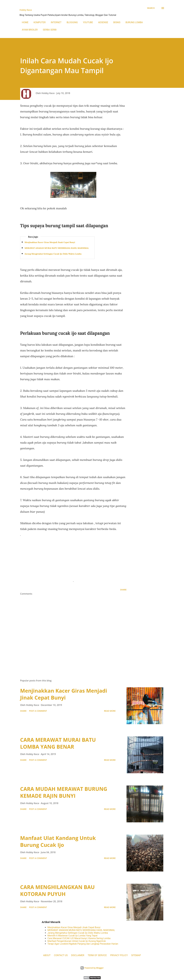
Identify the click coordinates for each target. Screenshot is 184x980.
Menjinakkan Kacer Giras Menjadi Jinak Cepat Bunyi (50, 242)
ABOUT (47, 955)
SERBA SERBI (50, 30)
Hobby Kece (26, 10)
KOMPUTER (40, 22)
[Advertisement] (73, 558)
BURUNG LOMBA (134, 22)
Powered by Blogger (92, 968)
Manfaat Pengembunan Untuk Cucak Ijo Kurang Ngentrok (77, 941)
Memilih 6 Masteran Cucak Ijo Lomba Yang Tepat (72, 936)
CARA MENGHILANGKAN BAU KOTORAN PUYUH (57, 891)
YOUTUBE (88, 22)
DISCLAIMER (78, 955)
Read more (110, 711)
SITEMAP (136, 955)
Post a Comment (38, 711)
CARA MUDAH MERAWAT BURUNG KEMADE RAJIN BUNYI (64, 792)
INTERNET (56, 22)
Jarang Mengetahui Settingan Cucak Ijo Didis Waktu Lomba (53, 254)
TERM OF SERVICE (97, 955)
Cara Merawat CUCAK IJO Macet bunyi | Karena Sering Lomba (79, 938)
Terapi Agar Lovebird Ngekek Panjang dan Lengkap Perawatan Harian (83, 944)
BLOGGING (72, 22)
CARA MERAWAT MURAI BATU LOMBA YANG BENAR (58, 743)
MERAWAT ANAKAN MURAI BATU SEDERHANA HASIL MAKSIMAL (57, 248)
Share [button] (123, 590)
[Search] (151, 8)
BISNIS (117, 22)
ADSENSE (103, 22)
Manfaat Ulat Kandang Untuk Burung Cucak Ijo (58, 841)
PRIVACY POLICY (119, 955)
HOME (25, 22)
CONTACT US (61, 955)
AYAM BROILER (30, 30)
